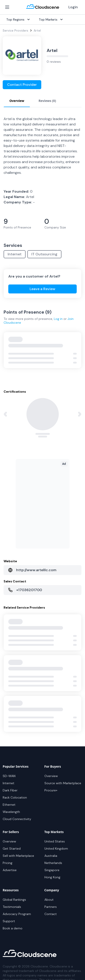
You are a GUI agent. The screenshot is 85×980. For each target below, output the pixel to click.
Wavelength (11, 812)
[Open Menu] (7, 7)
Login (73, 7)
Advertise (10, 870)
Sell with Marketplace (18, 856)
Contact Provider (22, 85)
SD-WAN (9, 776)
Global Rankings (14, 900)
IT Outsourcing (44, 254)
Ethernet (9, 805)
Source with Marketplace (63, 783)
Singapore (52, 870)
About (49, 900)
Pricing (8, 863)
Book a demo (13, 928)
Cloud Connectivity (17, 819)
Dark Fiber (10, 790)
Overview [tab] (17, 101)
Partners (51, 907)
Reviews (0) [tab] (47, 101)
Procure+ (51, 790)
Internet (15, 254)
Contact (51, 914)
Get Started (12, 849)
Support (9, 921)
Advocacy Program (17, 914)
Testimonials (12, 907)
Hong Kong (52, 877)
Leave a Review (42, 289)
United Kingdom (56, 849)
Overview (51, 776)
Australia (51, 856)
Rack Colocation (15, 797)
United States (55, 841)
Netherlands (53, 863)
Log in (58, 319)
